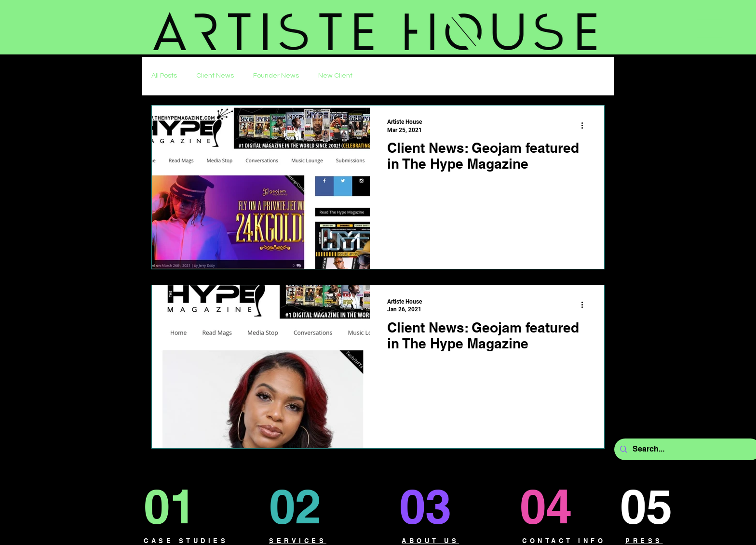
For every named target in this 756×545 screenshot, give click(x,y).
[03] (432, 506)
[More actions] (585, 125)
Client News (215, 76)
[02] (305, 506)
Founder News (276, 76)
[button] (709, 28)
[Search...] (687, 449)
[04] (555, 506)
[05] (655, 506)
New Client (335, 76)
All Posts (164, 76)
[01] (178, 506)
